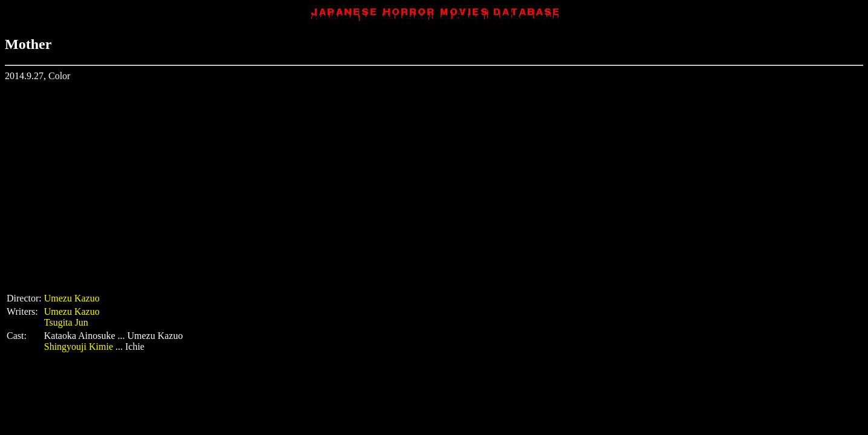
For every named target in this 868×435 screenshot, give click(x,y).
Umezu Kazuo (72, 298)
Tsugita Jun (66, 322)
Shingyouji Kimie (79, 346)
